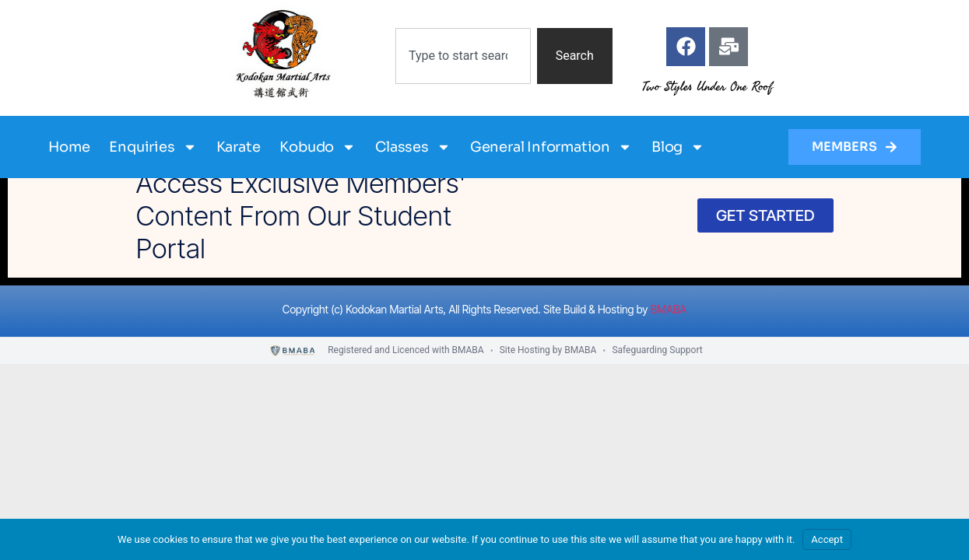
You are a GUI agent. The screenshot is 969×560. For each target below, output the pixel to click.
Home (69, 147)
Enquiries (153, 147)
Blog (678, 147)
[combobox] (463, 56)
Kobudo (318, 147)
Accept (827, 539)
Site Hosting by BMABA (548, 350)
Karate (239, 147)
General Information (551, 147)
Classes (413, 147)
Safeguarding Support (657, 350)
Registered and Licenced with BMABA (406, 350)
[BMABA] (293, 351)
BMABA (669, 309)
